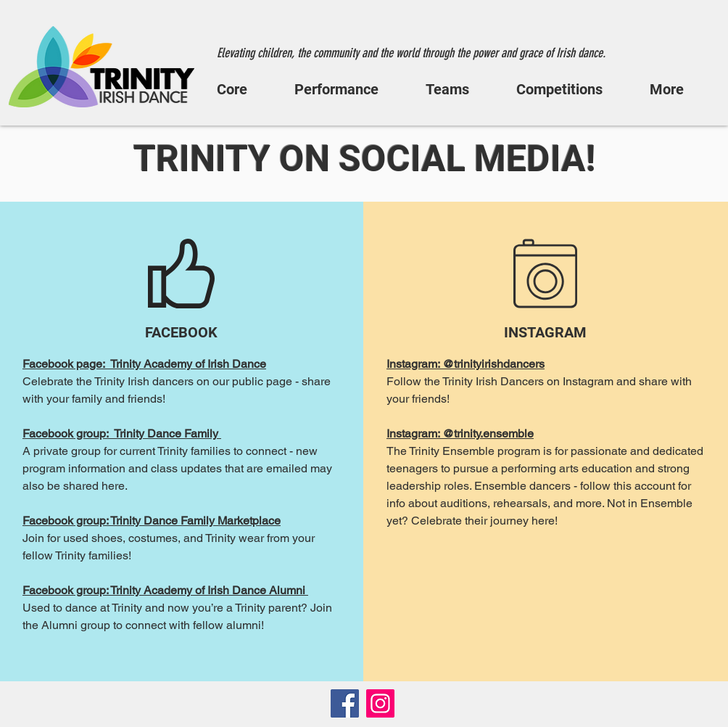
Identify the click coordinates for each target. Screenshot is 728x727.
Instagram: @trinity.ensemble (460, 434)
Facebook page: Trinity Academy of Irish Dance (144, 364)
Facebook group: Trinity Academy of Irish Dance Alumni (165, 590)
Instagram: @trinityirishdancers (466, 364)
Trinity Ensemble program (475, 451)
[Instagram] (380, 703)
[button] (245, 89)
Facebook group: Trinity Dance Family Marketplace (152, 521)
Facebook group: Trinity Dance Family (122, 434)
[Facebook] (345, 703)
